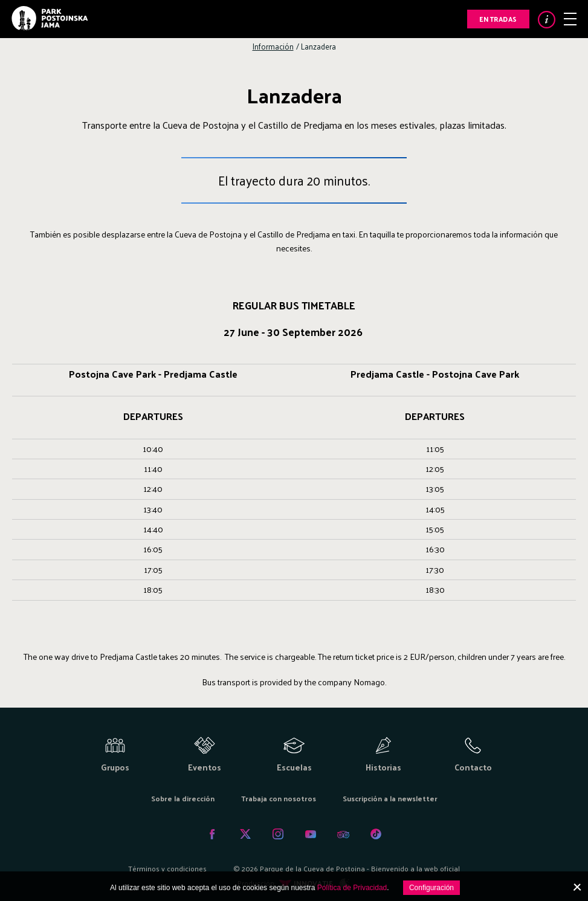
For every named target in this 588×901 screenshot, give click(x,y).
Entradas (498, 19)
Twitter (245, 834)
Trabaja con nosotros (279, 798)
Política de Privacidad (352, 888)
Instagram (278, 834)
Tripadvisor (343, 834)
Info (547, 20)
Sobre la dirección (183, 798)
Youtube (311, 834)
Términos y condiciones (167, 868)
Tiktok (376, 834)
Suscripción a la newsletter (390, 798)
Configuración (431, 888)
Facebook (213, 834)
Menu (570, 19)
